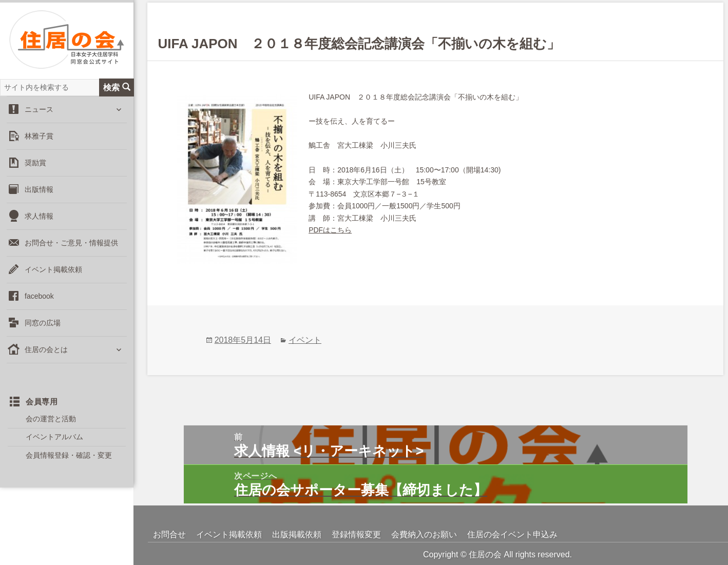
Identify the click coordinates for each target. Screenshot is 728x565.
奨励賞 (35, 163)
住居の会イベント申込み (512, 534)
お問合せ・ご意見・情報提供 (71, 243)
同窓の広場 (43, 323)
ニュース (39, 109)
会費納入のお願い (424, 534)
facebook (39, 296)
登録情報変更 (356, 534)
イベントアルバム (54, 437)
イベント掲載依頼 (53, 269)
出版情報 (39, 189)
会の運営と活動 (51, 419)
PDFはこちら (330, 230)
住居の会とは (46, 349)
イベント (305, 340)
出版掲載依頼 (297, 534)
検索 (117, 87)
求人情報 (39, 216)
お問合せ (169, 534)
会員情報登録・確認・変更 (69, 455)
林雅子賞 (39, 136)
